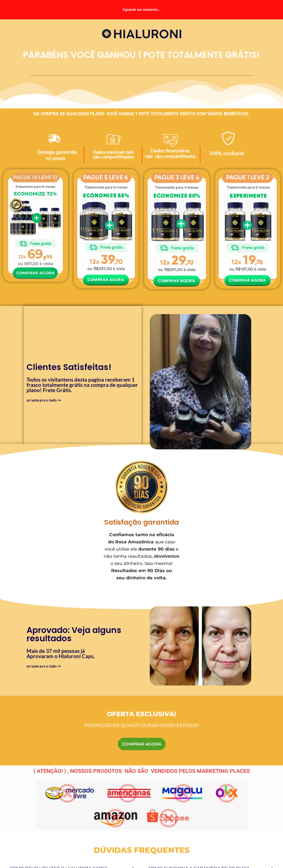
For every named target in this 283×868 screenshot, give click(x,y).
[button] (155, 383)
